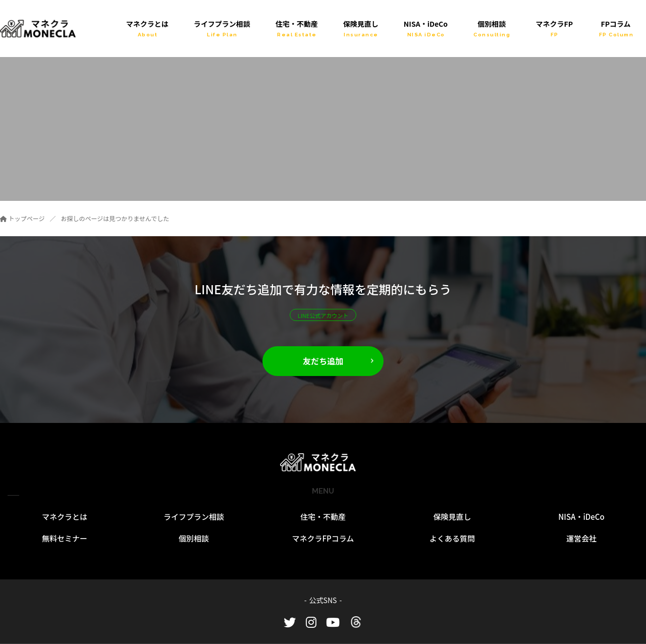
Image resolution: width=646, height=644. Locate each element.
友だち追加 (323, 361)
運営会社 (581, 538)
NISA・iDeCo (581, 517)
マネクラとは (65, 517)
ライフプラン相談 (194, 517)
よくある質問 (452, 538)
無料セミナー (65, 538)
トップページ (22, 218)
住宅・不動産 (323, 517)
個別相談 (194, 538)
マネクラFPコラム (323, 538)
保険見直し (452, 517)
